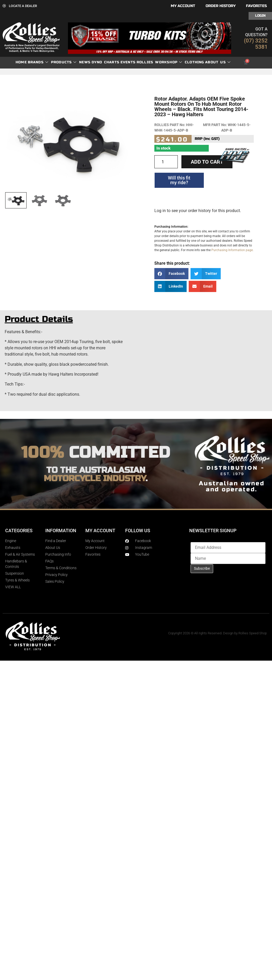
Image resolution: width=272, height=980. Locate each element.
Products (64, 62)
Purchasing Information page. (232, 250)
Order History (221, 6)
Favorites (256, 6)
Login (260, 16)
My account (183, 6)
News (85, 62)
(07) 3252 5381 (256, 44)
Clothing (195, 62)
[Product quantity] (166, 162)
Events (128, 62)
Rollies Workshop (159, 62)
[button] (172, 274)
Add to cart (207, 162)
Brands (38, 62)
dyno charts (106, 62)
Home (21, 62)
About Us (218, 62)
